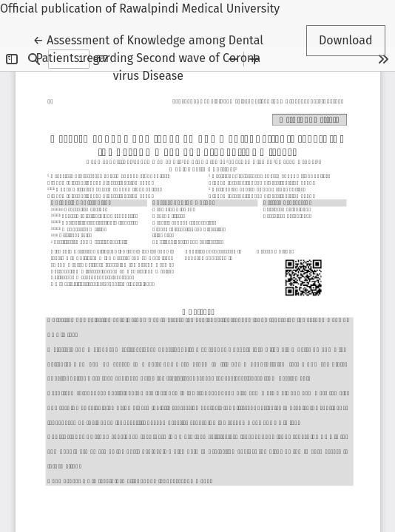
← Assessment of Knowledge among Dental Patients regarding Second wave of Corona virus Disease (148, 57)
